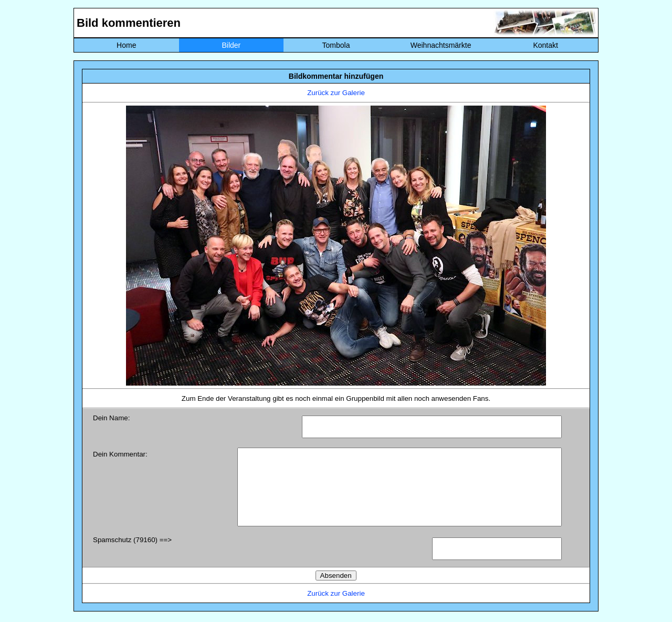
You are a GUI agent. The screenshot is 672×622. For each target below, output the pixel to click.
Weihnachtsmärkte (441, 45)
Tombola (336, 45)
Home (126, 45)
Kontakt (545, 45)
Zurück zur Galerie (336, 93)
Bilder (231, 45)
